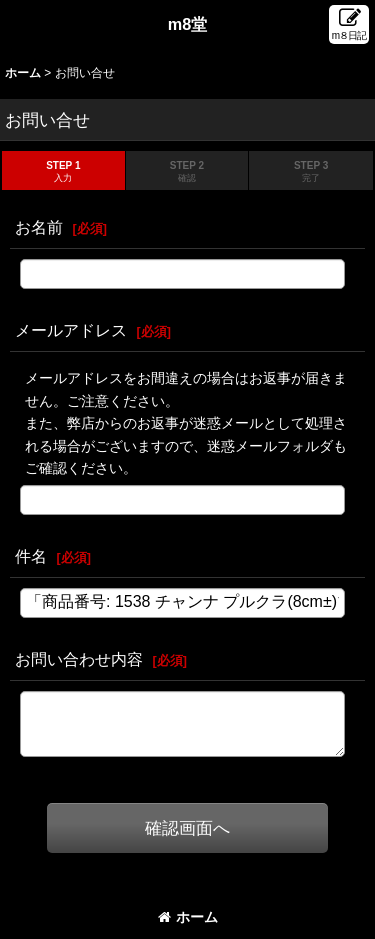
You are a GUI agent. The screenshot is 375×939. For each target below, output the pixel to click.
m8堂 (188, 24)
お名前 (39, 227)
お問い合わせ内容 (79, 659)
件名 (31, 556)
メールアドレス (71, 330)
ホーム (188, 917)
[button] (349, 24)
